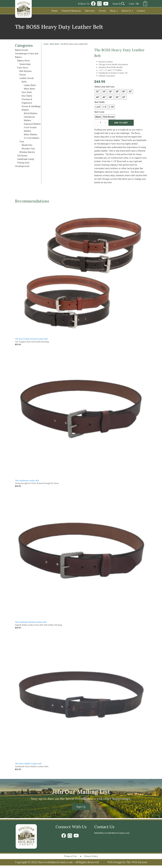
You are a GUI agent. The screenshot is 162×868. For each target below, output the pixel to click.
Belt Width (100, 102)
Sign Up (81, 807)
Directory (90, 11)
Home (55, 11)
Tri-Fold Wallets (32, 138)
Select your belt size (104, 87)
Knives (23, 75)
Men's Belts (29, 89)
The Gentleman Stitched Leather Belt (31, 622)
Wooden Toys (28, 149)
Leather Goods (27, 78)
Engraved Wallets (32, 124)
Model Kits (27, 145)
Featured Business (71, 11)
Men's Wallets (30, 135)
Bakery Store (23, 61)
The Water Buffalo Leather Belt (28, 764)
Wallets (25, 110)
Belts (24, 82)
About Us (126, 11)
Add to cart (121, 123)
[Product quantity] (101, 123)
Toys (22, 142)
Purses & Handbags (31, 106)
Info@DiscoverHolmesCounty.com (119, 834)
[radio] (98, 92)
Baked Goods (21, 50)
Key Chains (27, 96)
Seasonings (25, 64)
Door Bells (27, 92)
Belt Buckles (26, 71)
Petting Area (23, 163)
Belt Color (99, 112)
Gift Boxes (22, 156)
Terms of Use (67, 858)
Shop (113, 11)
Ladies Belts (30, 85)
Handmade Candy (26, 159)
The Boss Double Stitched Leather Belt (31, 339)
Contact (141, 11)
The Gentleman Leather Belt (27, 480)
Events (102, 11)
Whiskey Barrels (27, 152)
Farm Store (23, 68)
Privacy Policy (94, 858)
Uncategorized (22, 166)
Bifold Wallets (31, 113)
